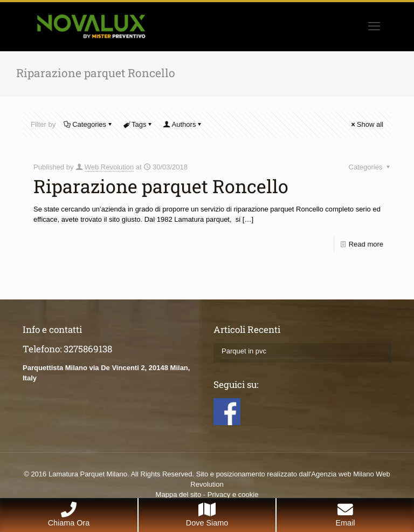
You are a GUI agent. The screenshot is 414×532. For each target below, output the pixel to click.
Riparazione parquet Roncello (161, 186)
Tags (138, 124)
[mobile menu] (374, 26)
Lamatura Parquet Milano (88, 474)
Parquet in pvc (244, 351)
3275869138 (88, 349)
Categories (88, 124)
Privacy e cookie (233, 495)
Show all (367, 124)
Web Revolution (109, 167)
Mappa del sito (179, 495)
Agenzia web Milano (342, 474)
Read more (366, 244)
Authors (183, 124)
